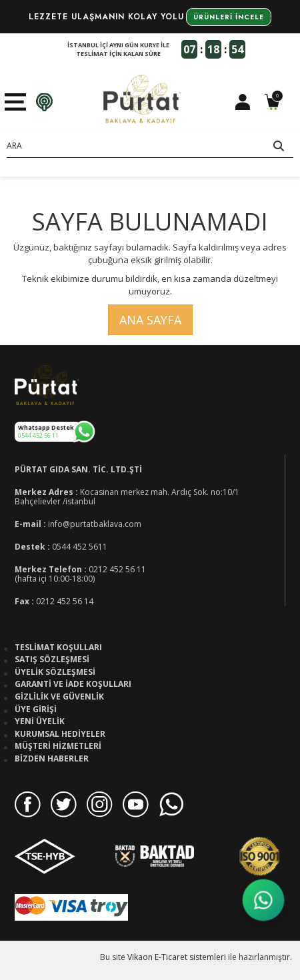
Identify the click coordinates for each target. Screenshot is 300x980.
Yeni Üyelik (40, 722)
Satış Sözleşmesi (52, 660)
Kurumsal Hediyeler (60, 734)
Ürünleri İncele (229, 17)
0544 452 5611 (80, 547)
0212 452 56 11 (117, 569)
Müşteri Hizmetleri (58, 746)
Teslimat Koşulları (58, 648)
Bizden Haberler (52, 759)
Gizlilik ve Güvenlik (59, 697)
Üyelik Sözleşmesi (55, 672)
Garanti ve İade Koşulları (73, 684)
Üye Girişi (36, 710)
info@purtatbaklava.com (95, 524)
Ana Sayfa (150, 320)
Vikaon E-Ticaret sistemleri (177, 957)
